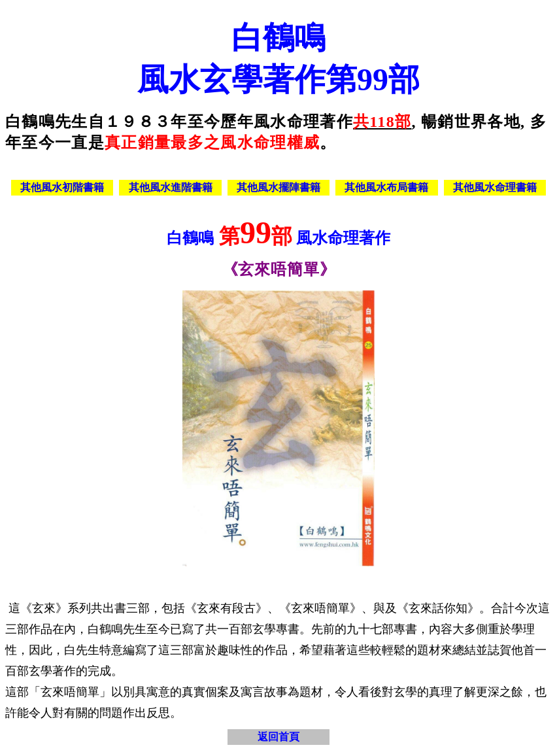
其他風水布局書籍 (386, 187)
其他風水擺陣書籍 (278, 187)
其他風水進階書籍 (171, 187)
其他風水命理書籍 (495, 187)
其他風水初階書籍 (62, 187)
